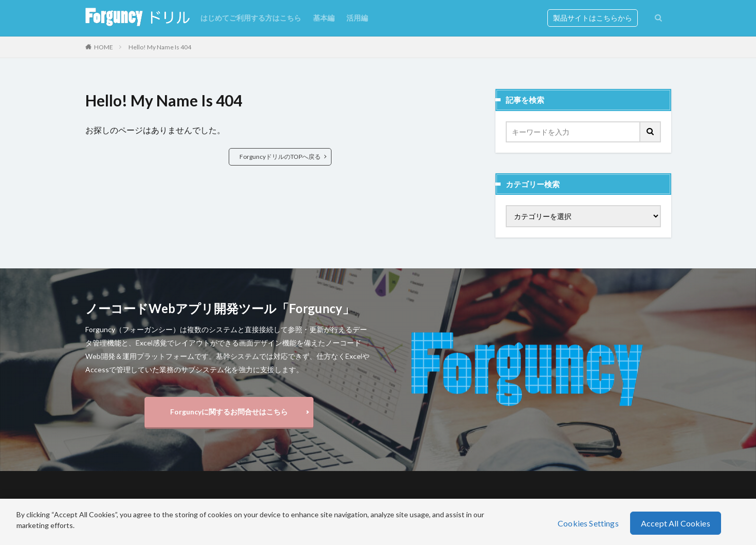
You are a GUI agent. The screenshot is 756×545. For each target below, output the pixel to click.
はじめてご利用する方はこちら (251, 18)
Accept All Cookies (676, 523)
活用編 (357, 18)
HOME (104, 47)
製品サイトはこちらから (593, 18)
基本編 (324, 18)
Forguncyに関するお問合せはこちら (229, 412)
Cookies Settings (588, 523)
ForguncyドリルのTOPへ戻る (280, 157)
